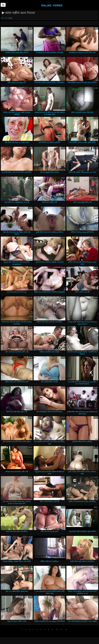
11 (61, 629)
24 (66, 629)
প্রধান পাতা (4, 18)
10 (57, 629)
